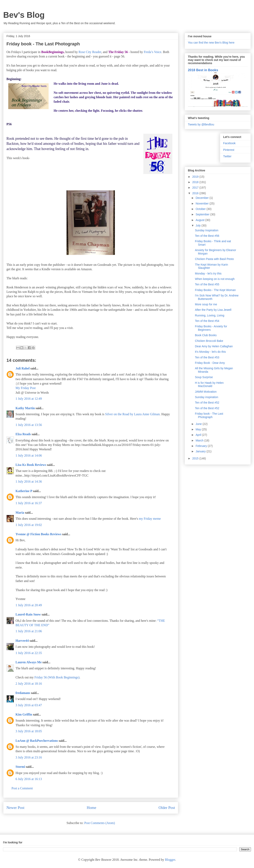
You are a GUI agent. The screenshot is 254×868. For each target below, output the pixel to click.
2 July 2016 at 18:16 (29, 684)
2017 (196, 188)
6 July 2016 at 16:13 (29, 779)
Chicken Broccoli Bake (209, 341)
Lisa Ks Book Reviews (31, 465)
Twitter (227, 156)
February (202, 446)
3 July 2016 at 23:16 (29, 757)
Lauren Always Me (29, 662)
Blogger (170, 860)
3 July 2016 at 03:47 (29, 705)
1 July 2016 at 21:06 (29, 631)
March (200, 440)
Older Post (167, 808)
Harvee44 (22, 641)
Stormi (20, 767)
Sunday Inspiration (207, 230)
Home (91, 808)
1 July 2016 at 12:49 (29, 399)
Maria (20, 513)
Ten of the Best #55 (207, 284)
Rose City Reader (90, 52)
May (199, 429)
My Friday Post (26, 388)
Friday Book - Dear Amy (210, 363)
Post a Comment (22, 788)
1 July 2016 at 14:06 (29, 455)
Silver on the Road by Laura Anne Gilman (133, 414)
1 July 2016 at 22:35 (29, 653)
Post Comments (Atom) (100, 823)
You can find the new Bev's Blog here (211, 43)
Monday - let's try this (208, 273)
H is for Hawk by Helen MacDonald (209, 384)
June (199, 424)
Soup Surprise (204, 377)
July (198, 225)
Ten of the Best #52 (207, 403)
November (202, 203)
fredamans (23, 693)
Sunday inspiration (207, 397)
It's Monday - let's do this (210, 352)
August (200, 220)
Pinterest (229, 150)
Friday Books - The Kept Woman (215, 290)
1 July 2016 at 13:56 (29, 425)
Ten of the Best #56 (207, 236)
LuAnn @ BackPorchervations (37, 741)
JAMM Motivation (206, 392)
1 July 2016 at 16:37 (29, 503)
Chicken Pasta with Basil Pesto (214, 259)
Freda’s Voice (153, 52)
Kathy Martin (25, 408)
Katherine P (24, 491)
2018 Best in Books (203, 70)
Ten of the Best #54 (207, 321)
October (201, 209)
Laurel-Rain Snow (28, 614)
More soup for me (206, 304)
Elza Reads (23, 434)
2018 (196, 182)
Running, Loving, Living (210, 315)
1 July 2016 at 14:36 (29, 481)
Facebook (229, 143)
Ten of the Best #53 (207, 357)
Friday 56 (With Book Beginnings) (57, 677)
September (203, 214)
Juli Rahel (23, 368)
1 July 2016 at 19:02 (29, 525)
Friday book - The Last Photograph (209, 415)
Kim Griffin (24, 714)
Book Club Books (206, 335)
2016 (196, 193)
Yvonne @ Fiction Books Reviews (38, 534)
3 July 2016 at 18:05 (29, 731)
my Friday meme (150, 519)
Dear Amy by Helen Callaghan (214, 346)
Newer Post (15, 808)
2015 (196, 458)
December (202, 198)
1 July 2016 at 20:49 (29, 605)
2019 (196, 177)
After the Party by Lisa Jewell (213, 310)
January (201, 451)
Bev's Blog (24, 15)
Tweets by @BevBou (201, 124)
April (199, 435)
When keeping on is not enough (215, 279)
